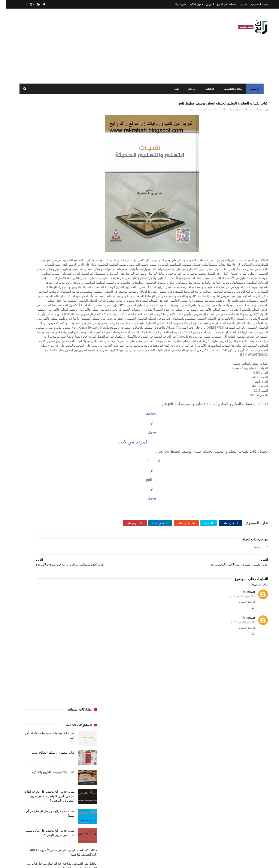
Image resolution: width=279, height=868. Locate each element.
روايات (189, 89)
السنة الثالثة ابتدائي (78, 345)
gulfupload (180, 508)
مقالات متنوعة (81, 480)
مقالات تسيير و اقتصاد (50, 464)
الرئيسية (253, 89)
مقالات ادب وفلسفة (78, 464)
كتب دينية (44, 448)
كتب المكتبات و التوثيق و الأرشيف (42, 440)
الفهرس (204, 4)
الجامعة (65, 329)
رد (247, 655)
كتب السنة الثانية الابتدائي (43, 424)
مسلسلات (51, 456)
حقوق (85, 392)
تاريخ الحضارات (33, 377)
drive (180, 479)
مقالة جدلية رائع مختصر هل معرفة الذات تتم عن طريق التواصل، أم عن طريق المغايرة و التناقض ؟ (43, 190)
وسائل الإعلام (81, 495)
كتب (175, 89)
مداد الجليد (189, 861)
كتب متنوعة (190, 112)
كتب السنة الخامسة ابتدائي (74, 432)
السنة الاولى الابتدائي (47, 337)
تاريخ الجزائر (82, 377)
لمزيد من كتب (160, 489)
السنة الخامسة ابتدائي (77, 361)
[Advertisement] (95, 46)
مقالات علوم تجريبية (78, 472)
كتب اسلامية (57, 408)
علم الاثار (40, 400)
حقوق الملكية (190, 4)
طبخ (52, 400)
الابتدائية (208, 89)
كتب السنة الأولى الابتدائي (58, 416)
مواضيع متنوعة (81, 488)
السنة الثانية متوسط (50, 353)
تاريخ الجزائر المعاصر (58, 377)
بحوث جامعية (33, 369)
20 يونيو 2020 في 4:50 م (236, 644)
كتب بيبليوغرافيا (80, 448)
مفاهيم (36, 456)
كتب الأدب (83, 416)
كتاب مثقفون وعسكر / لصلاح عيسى (46, 147)
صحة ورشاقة (68, 400)
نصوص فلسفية (31, 488)
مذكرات (66, 456)
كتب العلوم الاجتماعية (77, 440)
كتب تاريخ (60, 448)
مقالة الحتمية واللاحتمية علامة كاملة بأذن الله (45, 780)
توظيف (35, 385)
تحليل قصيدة (82, 385)
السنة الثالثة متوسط (52, 345)
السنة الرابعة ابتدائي (49, 361)
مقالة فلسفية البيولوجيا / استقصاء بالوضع (43, 271)
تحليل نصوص (62, 385)
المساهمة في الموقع (221, 4)
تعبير (47, 385)
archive (180, 461)
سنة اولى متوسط (57, 392)
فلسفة (25, 400)
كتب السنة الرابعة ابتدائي (41, 432)
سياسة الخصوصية (253, 4)
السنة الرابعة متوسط (77, 369)
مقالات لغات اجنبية (51, 472)
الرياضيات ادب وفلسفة (76, 337)
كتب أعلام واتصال (207, 112)
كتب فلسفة (27, 448)
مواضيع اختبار (46, 480)
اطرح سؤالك (174, 4)
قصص (85, 408)
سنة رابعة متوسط (32, 392)
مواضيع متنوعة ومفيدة (56, 488)
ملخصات (63, 480)
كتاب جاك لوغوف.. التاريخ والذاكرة (47, 166)
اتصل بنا (237, 4)
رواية (74, 392)
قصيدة (73, 408)
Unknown (242, 639)
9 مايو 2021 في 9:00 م (237, 669)
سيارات (84, 400)
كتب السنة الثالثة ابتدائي (76, 424)
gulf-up (180, 527)
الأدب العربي (82, 329)
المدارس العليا (53, 369)
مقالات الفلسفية (231, 89)
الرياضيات (50, 329)
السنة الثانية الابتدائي (78, 353)
